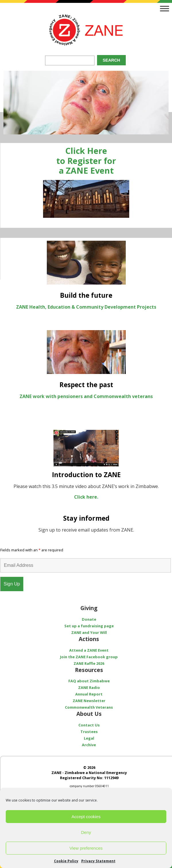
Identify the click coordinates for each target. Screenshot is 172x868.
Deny (86, 832)
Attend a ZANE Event (89, 650)
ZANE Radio (89, 687)
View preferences (86, 848)
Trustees (89, 732)
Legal (89, 738)
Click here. (86, 497)
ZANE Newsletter (89, 701)
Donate (89, 619)
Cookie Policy (66, 861)
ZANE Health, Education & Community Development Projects (86, 307)
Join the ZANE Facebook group (89, 657)
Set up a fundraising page (89, 626)
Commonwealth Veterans (89, 707)
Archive (89, 745)
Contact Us (89, 725)
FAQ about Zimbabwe (89, 681)
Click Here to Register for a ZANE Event (86, 160)
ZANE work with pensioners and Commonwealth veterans (86, 396)
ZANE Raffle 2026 (89, 663)
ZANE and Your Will (89, 632)
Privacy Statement (98, 861)
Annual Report (89, 694)
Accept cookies (86, 817)
